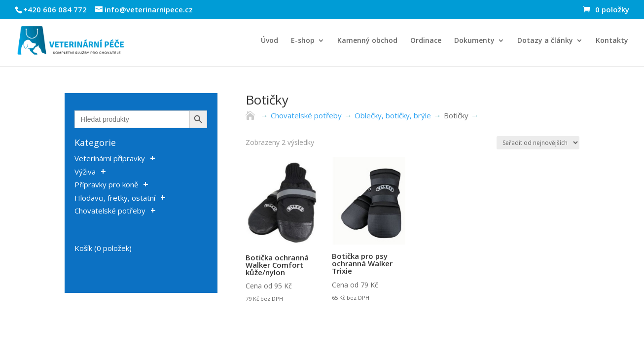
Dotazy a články (545, 41)
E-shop (303, 41)
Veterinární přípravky (110, 158)
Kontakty (612, 41)
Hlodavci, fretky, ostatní (115, 198)
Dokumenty (474, 41)
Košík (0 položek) (103, 248)
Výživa (85, 172)
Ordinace (426, 41)
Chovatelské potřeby (110, 211)
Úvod (269, 41)
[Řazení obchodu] (538, 143)
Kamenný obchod (367, 41)
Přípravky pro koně (106, 184)
